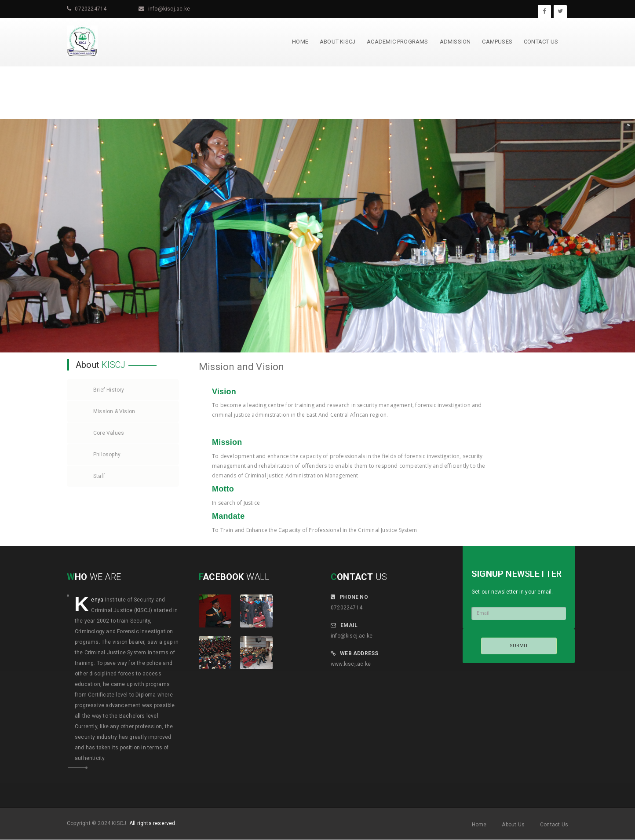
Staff (99, 476)
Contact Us (554, 825)
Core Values (109, 433)
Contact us (541, 42)
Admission (455, 42)
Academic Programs (397, 42)
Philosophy (107, 455)
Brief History (109, 390)
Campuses (497, 42)
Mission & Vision (114, 411)
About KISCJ (338, 42)
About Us (513, 825)
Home (300, 42)
